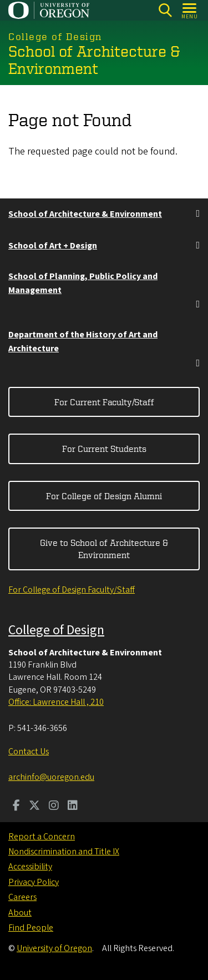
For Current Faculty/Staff (104, 402)
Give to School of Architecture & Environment (104, 549)
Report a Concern (42, 837)
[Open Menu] (190, 10)
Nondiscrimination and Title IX (64, 852)
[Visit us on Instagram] (54, 807)
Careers (22, 897)
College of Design (56, 630)
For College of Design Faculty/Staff (72, 590)
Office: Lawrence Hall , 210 (56, 702)
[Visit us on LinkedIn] (73, 807)
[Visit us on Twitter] (34, 807)
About (20, 913)
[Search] (165, 10)
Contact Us (29, 752)
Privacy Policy (34, 882)
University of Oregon (54, 948)
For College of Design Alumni (104, 496)
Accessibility (30, 867)
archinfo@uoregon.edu (51, 777)
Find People (31, 928)
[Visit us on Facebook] (16, 807)
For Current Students (104, 449)
